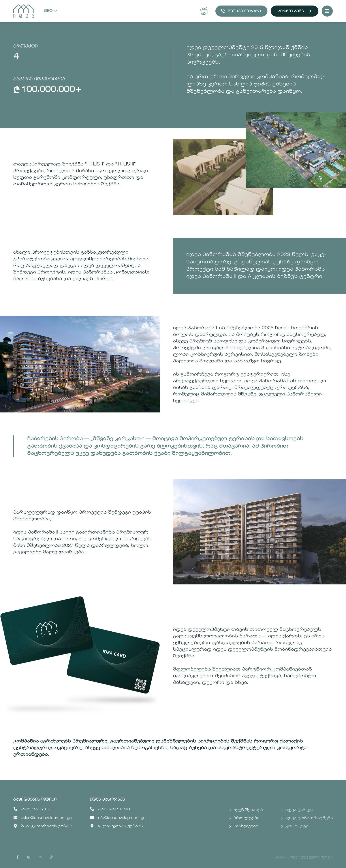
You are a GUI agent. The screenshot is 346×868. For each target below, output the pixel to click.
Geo (51, 11)
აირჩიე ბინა (295, 11)
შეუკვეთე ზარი (241, 11)
